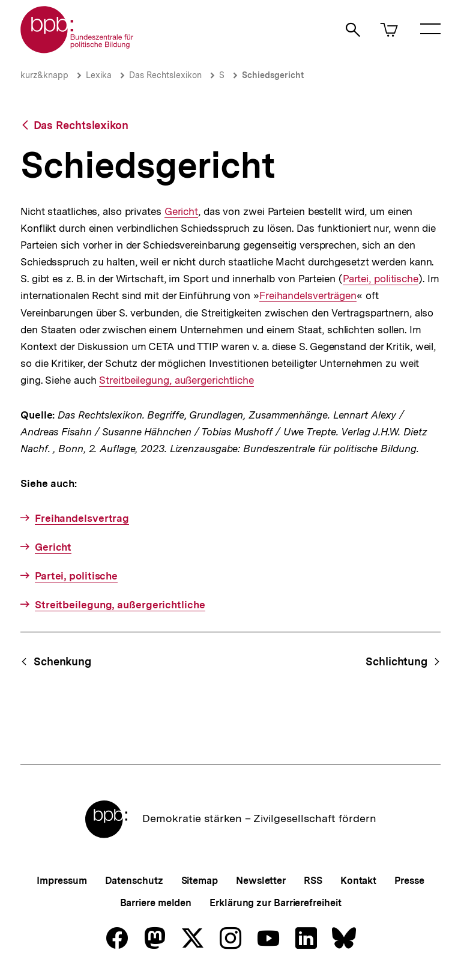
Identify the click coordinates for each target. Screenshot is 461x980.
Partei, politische (381, 279)
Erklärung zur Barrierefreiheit (275, 903)
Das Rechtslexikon (165, 75)
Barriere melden (156, 903)
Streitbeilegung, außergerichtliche (176, 380)
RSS (313, 881)
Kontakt (358, 881)
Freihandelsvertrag (82, 518)
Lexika (99, 75)
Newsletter (261, 881)
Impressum (62, 881)
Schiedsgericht (273, 75)
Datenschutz (134, 881)
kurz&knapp (44, 75)
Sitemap (200, 881)
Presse (409, 881)
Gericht (181, 212)
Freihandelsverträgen (308, 296)
